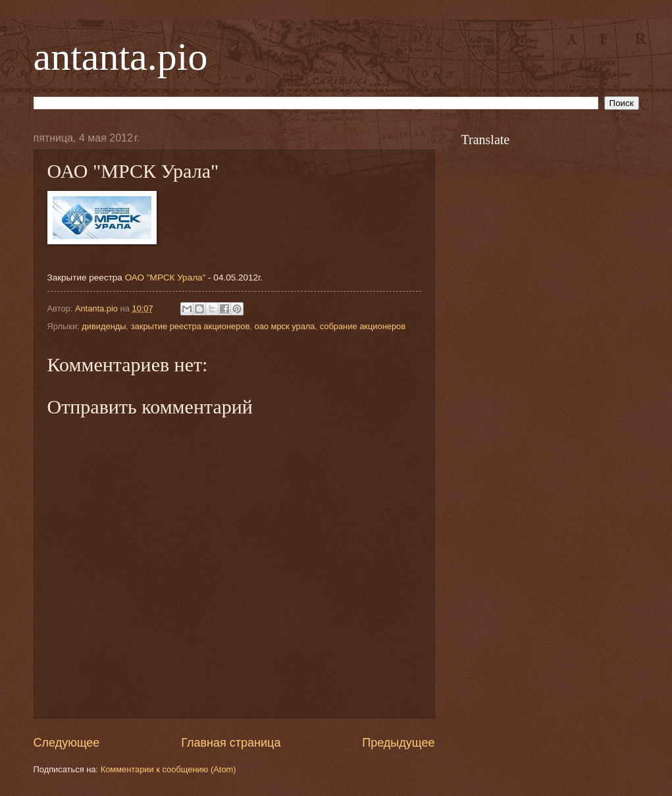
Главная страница (231, 743)
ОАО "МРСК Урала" (166, 278)
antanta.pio (121, 57)
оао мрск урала (284, 326)
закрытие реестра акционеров (191, 326)
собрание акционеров (363, 326)
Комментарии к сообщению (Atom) (168, 769)
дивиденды (104, 326)
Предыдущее (398, 743)
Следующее (67, 743)
